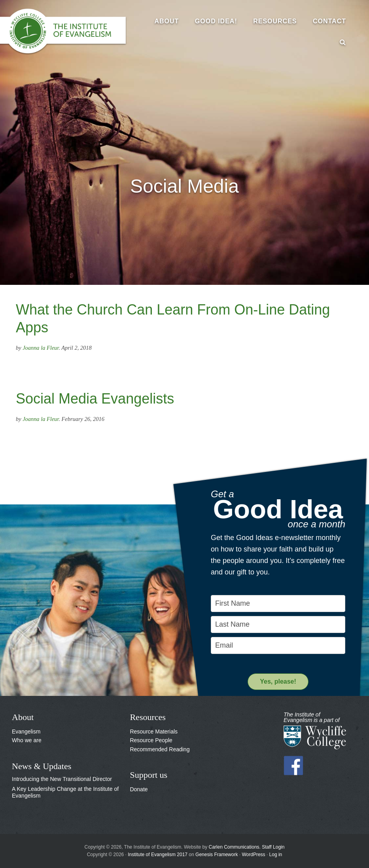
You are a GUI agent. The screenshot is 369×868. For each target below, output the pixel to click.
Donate (139, 789)
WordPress (253, 855)
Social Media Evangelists (95, 399)
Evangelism (26, 732)
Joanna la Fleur (41, 348)
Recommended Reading (160, 749)
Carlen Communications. (235, 847)
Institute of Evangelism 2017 (158, 855)
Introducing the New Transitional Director (62, 779)
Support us (149, 775)
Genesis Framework (217, 855)
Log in (276, 855)
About (23, 717)
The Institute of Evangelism (67, 32)
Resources (148, 717)
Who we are (27, 740)
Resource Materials (154, 732)
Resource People (151, 740)
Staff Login (273, 847)
